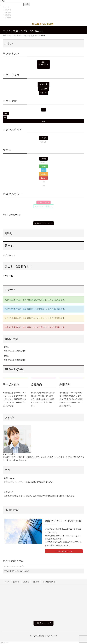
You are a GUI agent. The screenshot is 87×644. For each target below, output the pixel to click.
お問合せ (8, 18)
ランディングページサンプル (14, 566)
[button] (43, 64)
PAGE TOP (5, 643)
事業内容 (8, 10)
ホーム (7, 7)
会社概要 (8, 12)
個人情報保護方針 (49, 582)
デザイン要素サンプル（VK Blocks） (17, 571)
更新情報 (8, 15)
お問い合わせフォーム (18, 482)
